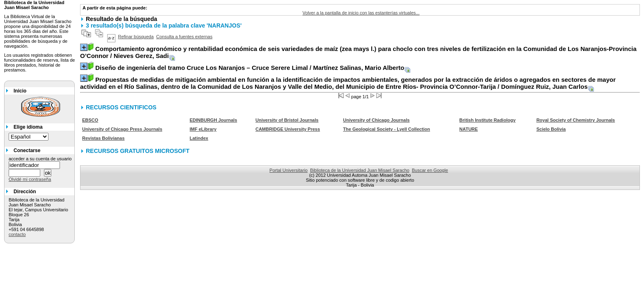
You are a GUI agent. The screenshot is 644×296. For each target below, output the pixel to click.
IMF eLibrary (203, 129)
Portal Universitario (289, 170)
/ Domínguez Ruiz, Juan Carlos (348, 83)
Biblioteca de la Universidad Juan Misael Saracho (360, 170)
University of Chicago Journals (376, 120)
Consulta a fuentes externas (184, 37)
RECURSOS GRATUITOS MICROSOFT (138, 151)
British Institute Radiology (487, 120)
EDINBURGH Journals (214, 120)
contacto (17, 234)
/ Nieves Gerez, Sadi (358, 52)
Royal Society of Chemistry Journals (576, 120)
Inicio (20, 91)
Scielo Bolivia (551, 129)
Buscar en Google (430, 170)
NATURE (468, 129)
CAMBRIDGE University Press (288, 129)
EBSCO (90, 120)
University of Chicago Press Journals (122, 129)
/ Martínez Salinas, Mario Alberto (250, 68)
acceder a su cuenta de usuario (40, 159)
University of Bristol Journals (287, 120)
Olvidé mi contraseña (30, 179)
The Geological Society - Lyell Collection (386, 129)
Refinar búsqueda (136, 37)
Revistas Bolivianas (103, 138)
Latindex (199, 138)
